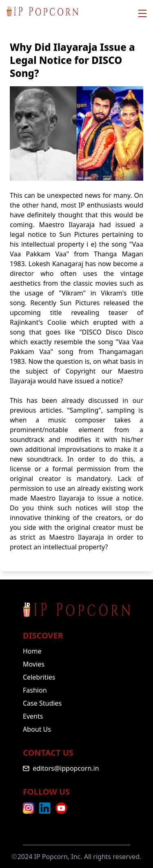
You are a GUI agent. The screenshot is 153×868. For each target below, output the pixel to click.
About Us (37, 729)
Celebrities (39, 677)
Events (33, 716)
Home (32, 651)
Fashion (35, 690)
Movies (34, 664)
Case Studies (42, 703)
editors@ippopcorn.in (66, 768)
